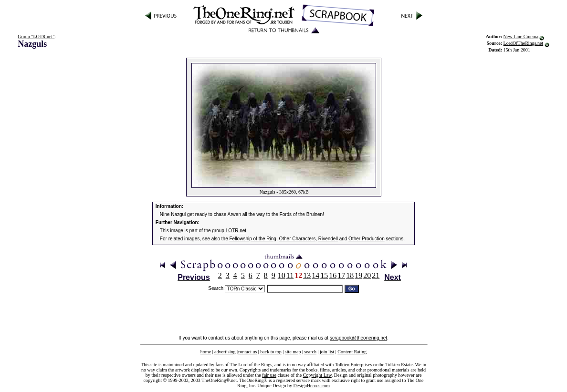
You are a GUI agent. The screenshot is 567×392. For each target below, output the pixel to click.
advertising (225, 352)
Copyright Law (317, 375)
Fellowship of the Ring (253, 239)
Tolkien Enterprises (354, 365)
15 (324, 275)
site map (293, 352)
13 (307, 275)
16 (333, 275)
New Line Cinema (521, 36)
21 (376, 275)
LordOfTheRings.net (524, 43)
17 (341, 275)
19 (358, 275)
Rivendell (328, 239)
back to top (271, 352)
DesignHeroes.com (312, 386)
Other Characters (297, 239)
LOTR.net (236, 231)
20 (367, 275)
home (206, 352)
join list (327, 352)
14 (315, 275)
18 (350, 275)
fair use (269, 375)
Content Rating (352, 352)
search (310, 352)
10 (282, 275)
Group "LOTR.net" (36, 36)
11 (290, 275)
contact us (247, 352)
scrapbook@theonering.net (358, 338)
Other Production (367, 239)
